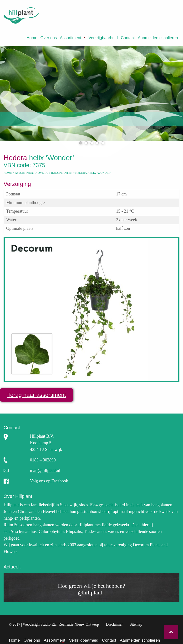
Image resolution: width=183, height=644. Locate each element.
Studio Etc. (49, 624)
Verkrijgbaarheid (103, 38)
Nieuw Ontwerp (87, 624)
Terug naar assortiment (37, 395)
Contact (128, 38)
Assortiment (71, 38)
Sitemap (136, 624)
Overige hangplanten (55, 173)
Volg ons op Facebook (49, 481)
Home (32, 38)
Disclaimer (114, 624)
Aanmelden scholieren (158, 38)
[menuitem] (32, 38)
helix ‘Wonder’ (42, 158)
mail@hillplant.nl (45, 470)
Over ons (48, 38)
